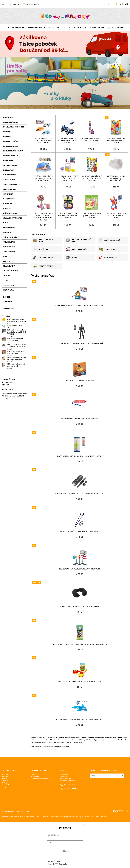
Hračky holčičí (62, 28)
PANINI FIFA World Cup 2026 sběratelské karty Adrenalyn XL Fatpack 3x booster (80, 644)
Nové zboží (6, 297)
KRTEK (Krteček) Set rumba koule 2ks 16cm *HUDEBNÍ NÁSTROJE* (80, 682)
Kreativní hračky (9, 180)
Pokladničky (7, 232)
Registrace (5, 779)
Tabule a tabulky (9, 266)
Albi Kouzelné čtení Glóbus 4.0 (15, 326)
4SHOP (126, 812)
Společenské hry (9, 247)
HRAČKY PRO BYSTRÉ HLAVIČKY (43, 240)
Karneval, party (8, 170)
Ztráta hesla (5, 781)
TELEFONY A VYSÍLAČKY (44, 258)
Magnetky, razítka (9, 189)
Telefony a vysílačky (10, 271)
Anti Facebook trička (87, 817)
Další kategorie (117, 28)
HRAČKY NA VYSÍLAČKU (77, 249)
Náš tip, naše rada (9, 199)
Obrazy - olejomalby (48, 817)
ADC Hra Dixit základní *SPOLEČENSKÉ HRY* (80, 381)
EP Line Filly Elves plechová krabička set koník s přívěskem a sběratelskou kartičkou (43, 217)
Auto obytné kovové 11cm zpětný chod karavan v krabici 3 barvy (43, 141)
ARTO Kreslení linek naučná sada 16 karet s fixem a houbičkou (17, 365)
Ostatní (5, 223)
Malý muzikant (8, 194)
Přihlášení (65, 851)
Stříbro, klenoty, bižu (62, 817)
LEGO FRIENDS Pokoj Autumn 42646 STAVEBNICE (15, 352)
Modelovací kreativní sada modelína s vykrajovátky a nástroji (116, 141)
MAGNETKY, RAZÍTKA (43, 266)
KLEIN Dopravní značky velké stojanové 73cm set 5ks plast (80, 569)
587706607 (9, 389)
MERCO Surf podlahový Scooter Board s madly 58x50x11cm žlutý (16, 320)
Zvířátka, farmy (8, 290)
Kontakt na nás (35, 777)
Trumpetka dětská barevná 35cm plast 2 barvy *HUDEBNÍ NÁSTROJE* (80, 456)
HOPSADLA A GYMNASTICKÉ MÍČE (78, 240)
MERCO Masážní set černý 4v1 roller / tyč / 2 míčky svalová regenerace (80, 494)
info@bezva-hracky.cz (33, 4)
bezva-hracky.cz (10, 811)
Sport (5, 256)
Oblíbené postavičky (10, 213)
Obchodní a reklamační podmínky (40, 779)
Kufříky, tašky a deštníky (12, 184)
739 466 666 (16, 4)
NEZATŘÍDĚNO (7, 208)
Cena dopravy (35, 774)
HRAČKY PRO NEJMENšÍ (110, 240)
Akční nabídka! (8, 302)
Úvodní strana (8, 117)
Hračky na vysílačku (96, 28)
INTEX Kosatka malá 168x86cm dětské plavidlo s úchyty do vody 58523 (80, 719)
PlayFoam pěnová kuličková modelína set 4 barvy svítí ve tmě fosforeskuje (68, 216)
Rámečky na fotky (24, 817)
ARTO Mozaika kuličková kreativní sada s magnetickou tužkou (16, 359)
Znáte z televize (8, 285)
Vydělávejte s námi (7, 783)
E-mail (91, 774)
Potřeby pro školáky (10, 237)
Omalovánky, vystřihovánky (13, 218)
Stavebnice (7, 261)
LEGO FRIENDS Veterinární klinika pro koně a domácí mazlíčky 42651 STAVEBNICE (17, 332)
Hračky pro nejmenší (10, 156)
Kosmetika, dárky (75, 817)
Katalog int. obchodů (101, 817)
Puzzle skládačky (9, 242)
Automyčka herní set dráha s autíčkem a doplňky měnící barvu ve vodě (80, 306)
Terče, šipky (7, 276)
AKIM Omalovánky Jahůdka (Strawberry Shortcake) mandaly (92, 216)
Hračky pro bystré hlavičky (13, 151)
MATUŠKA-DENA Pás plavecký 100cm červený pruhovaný (80, 418)
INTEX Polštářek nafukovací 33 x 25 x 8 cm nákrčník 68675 (80, 607)
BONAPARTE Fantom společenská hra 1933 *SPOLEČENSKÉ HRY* (16, 346)
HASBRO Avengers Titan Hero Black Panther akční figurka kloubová (80, 343)
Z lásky (5, 280)
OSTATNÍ (72, 258)
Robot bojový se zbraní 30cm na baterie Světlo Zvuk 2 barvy (116, 216)
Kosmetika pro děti (9, 175)
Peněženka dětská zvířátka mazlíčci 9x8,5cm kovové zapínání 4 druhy (43, 178)
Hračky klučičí (78, 28)
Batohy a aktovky (36, 817)
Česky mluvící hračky (15, 28)
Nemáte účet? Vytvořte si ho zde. (57, 864)
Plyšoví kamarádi (9, 228)
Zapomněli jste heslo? (54, 862)
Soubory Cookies (6, 785)
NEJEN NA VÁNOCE (108, 258)
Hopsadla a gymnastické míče (40, 28)
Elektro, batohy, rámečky (10, 817)
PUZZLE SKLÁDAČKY (109, 249)
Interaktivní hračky (10, 165)
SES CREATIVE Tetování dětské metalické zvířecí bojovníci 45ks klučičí (92, 178)
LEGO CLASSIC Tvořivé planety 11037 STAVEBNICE (15, 339)
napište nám (5, 385)
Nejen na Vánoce (9, 204)
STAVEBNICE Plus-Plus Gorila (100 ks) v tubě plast (92, 140)
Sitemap (4, 787)
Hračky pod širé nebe (10, 146)
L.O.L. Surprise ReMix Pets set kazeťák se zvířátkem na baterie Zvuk (68, 178)
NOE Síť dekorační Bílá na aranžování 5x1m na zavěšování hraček (116, 178)
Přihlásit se (5, 777)
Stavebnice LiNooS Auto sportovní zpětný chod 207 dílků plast (68, 141)
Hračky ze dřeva (9, 160)
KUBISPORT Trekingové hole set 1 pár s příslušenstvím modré (80, 531)
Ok (122, 776)
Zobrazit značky (9, 309)
